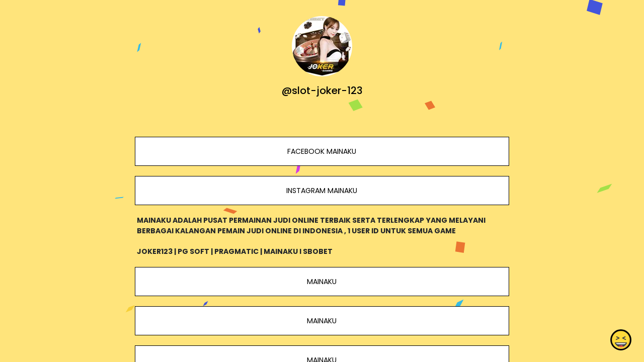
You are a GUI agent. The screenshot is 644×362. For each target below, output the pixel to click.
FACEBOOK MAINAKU (322, 151)
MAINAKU (322, 282)
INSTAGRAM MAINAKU (322, 191)
